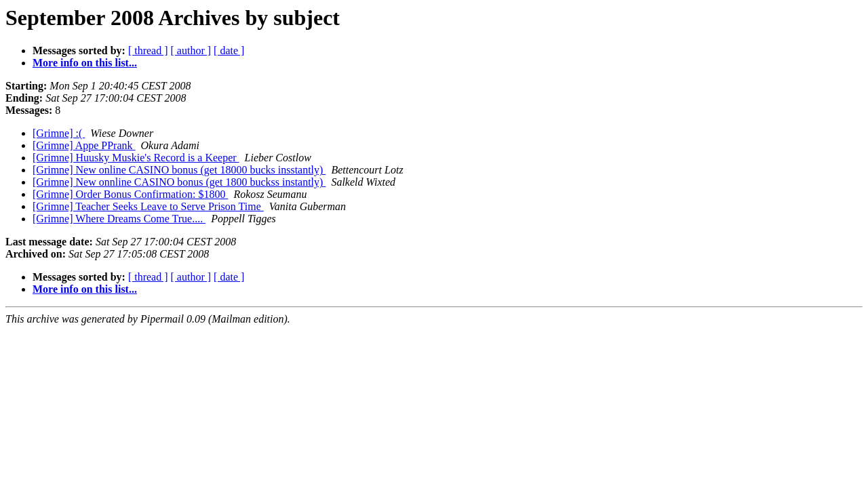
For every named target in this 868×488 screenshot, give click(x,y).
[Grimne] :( (59, 133)
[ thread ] (148, 50)
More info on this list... (85, 63)
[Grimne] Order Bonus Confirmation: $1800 (130, 194)
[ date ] (229, 50)
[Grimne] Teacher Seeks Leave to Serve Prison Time (148, 206)
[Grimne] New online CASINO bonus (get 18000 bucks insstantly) (179, 170)
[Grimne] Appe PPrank (84, 145)
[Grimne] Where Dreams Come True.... (119, 219)
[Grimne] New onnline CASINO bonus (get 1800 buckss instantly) (179, 182)
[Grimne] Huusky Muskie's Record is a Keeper (136, 158)
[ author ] (191, 50)
